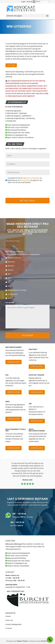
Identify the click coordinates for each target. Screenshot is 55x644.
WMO (8, 402)
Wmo (10, 278)
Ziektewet (11, 262)
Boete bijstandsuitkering (37, 430)
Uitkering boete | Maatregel (16, 113)
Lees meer (11, 65)
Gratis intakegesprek (14, 624)
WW (9, 274)
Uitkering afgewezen (13, 111)
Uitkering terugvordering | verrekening (20, 118)
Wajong (10, 270)
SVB (9, 286)
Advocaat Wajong (36, 375)
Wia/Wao (11, 266)
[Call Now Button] (50, 639)
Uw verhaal (11, 303)
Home (9, 616)
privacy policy (25, 180)
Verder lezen (14, 362)
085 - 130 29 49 (19, 514)
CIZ (9, 282)
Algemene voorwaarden (31, 178)
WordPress (45, 641)
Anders (10, 298)
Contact (9, 628)
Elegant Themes (22, 641)
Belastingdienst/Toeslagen (17, 290)
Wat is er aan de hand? (15, 252)
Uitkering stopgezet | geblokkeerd (18, 116)
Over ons (10, 620)
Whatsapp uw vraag (23, 517)
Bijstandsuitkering (14, 258)
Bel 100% (17, 526)
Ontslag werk (11, 121)
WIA (7, 375)
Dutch (36, 2)
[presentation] (22, 189)
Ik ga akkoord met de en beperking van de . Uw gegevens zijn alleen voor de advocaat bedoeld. (25, 180)
